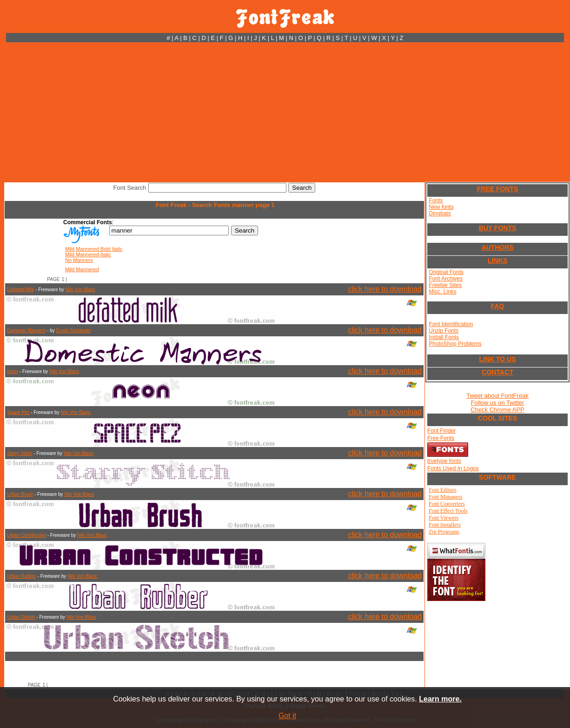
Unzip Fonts (444, 331)
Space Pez (18, 412)
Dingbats (440, 214)
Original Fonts (446, 272)
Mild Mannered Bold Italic (94, 249)
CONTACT (497, 372)
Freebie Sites (445, 285)
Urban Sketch (21, 617)
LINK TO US (497, 359)
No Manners (79, 260)
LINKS (497, 260)
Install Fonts (444, 337)
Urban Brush (20, 494)
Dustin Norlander (74, 331)
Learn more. (440, 699)
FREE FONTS (498, 189)
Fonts (436, 200)
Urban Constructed (27, 535)
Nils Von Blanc (80, 290)
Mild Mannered (82, 269)
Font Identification (451, 324)
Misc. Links (442, 292)
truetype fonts (444, 461)
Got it (287, 716)
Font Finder (441, 431)
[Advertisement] (285, 112)
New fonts (441, 207)
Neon (13, 371)
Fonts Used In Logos (453, 468)
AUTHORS (497, 247)
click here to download (385, 289)
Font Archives (446, 279)
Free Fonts (441, 438)
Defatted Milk (20, 290)
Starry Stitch (20, 453)
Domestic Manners (26, 331)
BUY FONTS (498, 228)
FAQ (498, 306)
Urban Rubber (22, 576)
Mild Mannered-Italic (88, 254)
